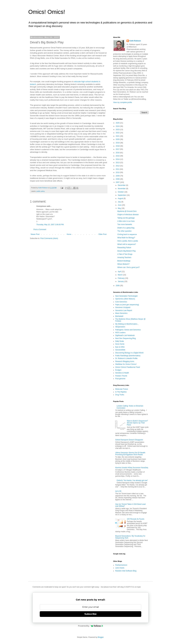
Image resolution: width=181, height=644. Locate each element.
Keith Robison (135, 41)
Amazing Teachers (124, 257)
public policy (41, 191)
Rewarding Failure (124, 248)
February (121, 278)
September (122, 195)
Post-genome (120, 379)
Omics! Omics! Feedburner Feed (128, 367)
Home (69, 234)
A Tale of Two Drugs (125, 254)
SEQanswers (120, 327)
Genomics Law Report (124, 310)
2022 (118, 133)
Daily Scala (119, 341)
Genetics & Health (122, 373)
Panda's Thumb (121, 376)
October (121, 192)
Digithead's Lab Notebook (125, 335)
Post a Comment (40, 229)
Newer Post (35, 234)
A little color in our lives (126, 221)
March (120, 275)
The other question (124, 231)
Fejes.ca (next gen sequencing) (127, 305)
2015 (118, 156)
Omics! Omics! (47, 12)
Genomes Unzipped (123, 307)
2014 (118, 159)
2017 (118, 149)
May (120, 208)
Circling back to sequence (127, 234)
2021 (118, 136)
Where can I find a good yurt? (128, 267)
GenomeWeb (120, 350)
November (122, 189)
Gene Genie (120, 344)
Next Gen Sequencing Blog (125, 338)
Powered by (91, 626)
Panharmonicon (121, 565)
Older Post (102, 234)
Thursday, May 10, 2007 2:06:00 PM (50, 225)
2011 (118, 169)
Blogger (101, 637)
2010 (118, 172)
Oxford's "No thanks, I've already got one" (132, 480)
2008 (118, 179)
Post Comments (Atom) (49, 238)
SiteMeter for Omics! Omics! (126, 364)
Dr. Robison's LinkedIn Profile (126, 358)
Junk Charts (120, 568)
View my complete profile (123, 102)
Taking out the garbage (126, 218)
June (120, 205)
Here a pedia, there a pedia (128, 241)
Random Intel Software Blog (126, 571)
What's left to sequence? (127, 244)
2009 (118, 176)
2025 (118, 123)
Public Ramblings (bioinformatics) (128, 356)
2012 (118, 166)
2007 (118, 182)
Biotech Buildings (124, 261)
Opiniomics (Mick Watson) (125, 299)
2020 (118, 139)
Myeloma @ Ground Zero (127, 211)
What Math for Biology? (126, 238)
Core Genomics (121, 302)
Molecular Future (122, 389)
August (121, 198)
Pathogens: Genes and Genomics (128, 330)
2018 (118, 146)
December (122, 185)
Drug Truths (120, 395)
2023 (118, 130)
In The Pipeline (121, 392)
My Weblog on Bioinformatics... (127, 324)
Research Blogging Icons (125, 361)
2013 (118, 163)
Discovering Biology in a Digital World (129, 353)
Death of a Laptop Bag (126, 228)
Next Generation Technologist (126, 296)
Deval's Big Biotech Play (127, 251)
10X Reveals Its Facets (136, 519)
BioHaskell (119, 316)
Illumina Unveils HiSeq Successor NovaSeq (132, 468)
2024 (118, 126)
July (120, 202)
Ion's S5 (118, 491)
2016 (118, 153)
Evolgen (118, 370)
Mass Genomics (121, 313)
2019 (118, 143)
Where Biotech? (123, 264)
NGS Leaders (120, 333)
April (120, 272)
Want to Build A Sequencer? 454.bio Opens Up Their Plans (137, 423)
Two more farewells (125, 224)
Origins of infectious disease (128, 215)
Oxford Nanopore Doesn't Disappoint (129, 440)
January (121, 281)
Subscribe (90, 614)
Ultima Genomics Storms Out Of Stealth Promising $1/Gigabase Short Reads (130, 454)
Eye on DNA (120, 347)
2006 (118, 286)
